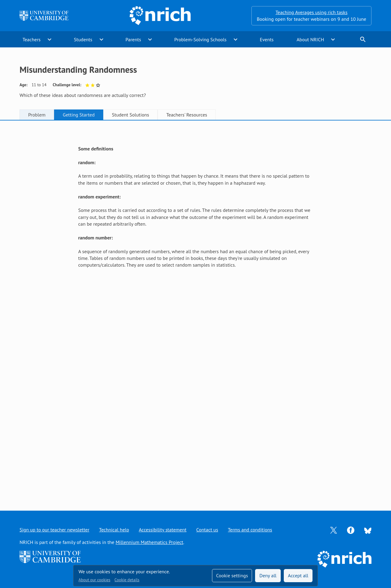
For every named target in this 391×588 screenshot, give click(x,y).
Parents (133, 39)
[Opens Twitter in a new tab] (334, 530)
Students (83, 39)
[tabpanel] (195, 309)
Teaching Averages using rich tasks (312, 12)
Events (267, 39)
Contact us (207, 530)
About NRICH (310, 39)
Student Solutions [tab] (130, 115)
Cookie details (127, 580)
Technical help (114, 530)
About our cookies (94, 580)
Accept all (298, 575)
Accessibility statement (163, 530)
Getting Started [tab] (79, 115)
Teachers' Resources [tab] (187, 115)
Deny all (268, 575)
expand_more (49, 39)
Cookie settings (232, 575)
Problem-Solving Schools (201, 39)
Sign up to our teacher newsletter (54, 530)
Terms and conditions (250, 530)
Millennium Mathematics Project (149, 542)
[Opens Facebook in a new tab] (351, 530)
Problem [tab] (37, 115)
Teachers (32, 39)
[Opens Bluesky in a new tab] (368, 530)
